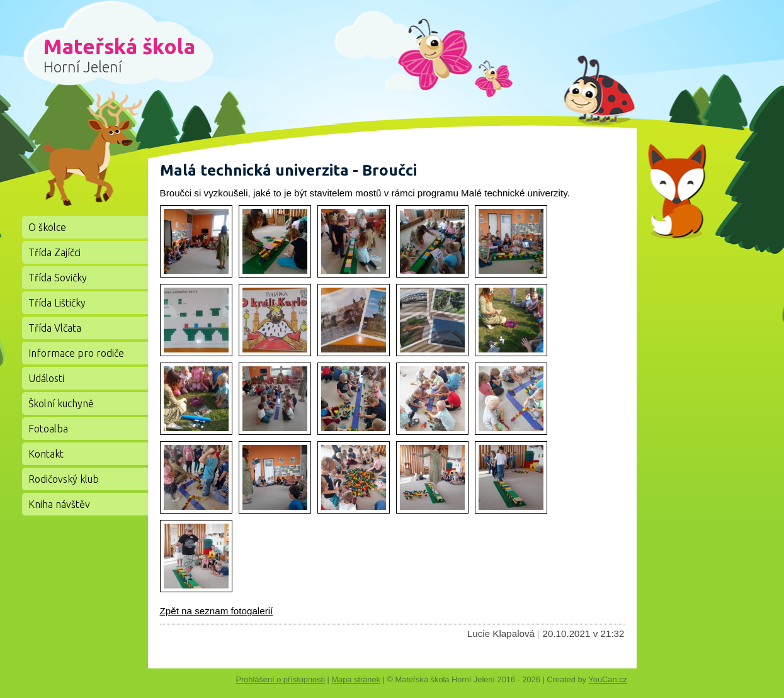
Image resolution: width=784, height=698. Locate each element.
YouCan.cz (613, 680)
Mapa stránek (356, 679)
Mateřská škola (119, 55)
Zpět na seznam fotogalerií (217, 611)
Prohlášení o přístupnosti (280, 679)
